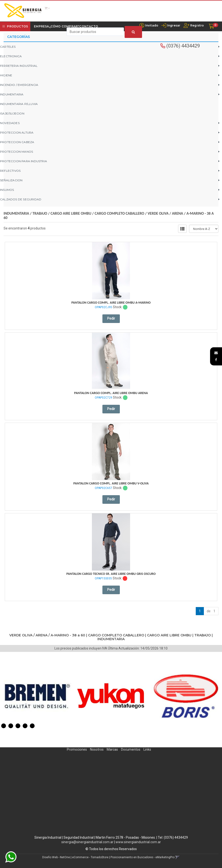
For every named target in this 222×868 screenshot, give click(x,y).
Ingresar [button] (174, 25)
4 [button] (25, 726)
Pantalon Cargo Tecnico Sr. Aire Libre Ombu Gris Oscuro (111, 574)
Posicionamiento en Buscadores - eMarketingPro (143, 857)
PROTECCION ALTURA (17, 133)
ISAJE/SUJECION (12, 113)
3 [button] (18, 726)
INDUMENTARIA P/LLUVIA (19, 104)
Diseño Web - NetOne (56, 857)
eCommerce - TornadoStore (90, 857)
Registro (197, 25)
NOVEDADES (10, 123)
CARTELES (8, 47)
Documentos (131, 749)
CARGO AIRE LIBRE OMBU (71, 213)
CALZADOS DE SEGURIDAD (21, 199)
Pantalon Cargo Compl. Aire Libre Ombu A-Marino (111, 303)
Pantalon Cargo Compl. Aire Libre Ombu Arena (111, 393)
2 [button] (11, 726)
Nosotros (97, 749)
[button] (216, 353)
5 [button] (32, 726)
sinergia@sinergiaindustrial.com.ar (87, 842)
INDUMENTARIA (12, 94)
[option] (37, 696)
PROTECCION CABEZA (17, 142)
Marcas (112, 749)
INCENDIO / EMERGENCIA (19, 85)
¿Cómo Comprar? (64, 26)
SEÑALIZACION (11, 180)
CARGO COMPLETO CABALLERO (120, 213)
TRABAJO (40, 213)
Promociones (77, 749)
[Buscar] (133, 32)
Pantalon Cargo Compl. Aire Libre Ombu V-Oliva (111, 483)
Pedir (111, 318)
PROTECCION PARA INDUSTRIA (24, 161)
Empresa (41, 26)
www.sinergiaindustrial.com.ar (138, 842)
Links (147, 749)
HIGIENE (6, 75)
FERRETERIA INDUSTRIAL (19, 66)
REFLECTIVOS (10, 171)
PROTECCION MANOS (16, 152)
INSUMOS (7, 190)
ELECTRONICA (11, 56)
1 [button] (4, 726)
